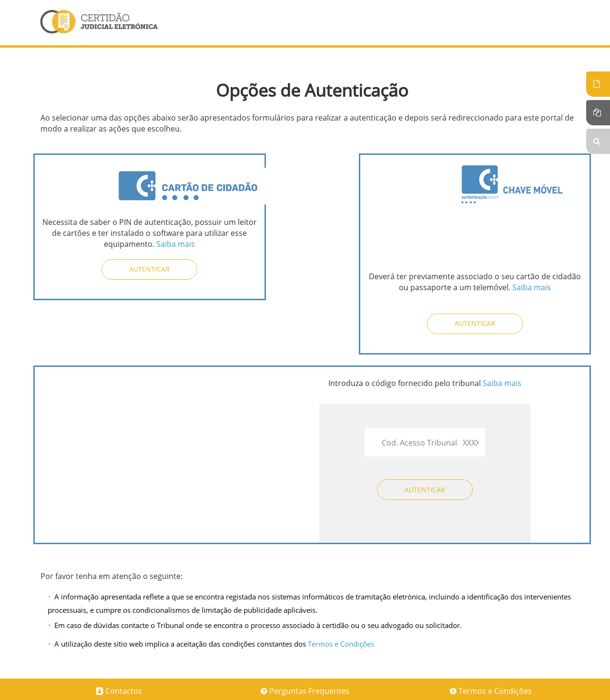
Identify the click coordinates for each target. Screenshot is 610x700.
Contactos (124, 691)
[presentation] (129, 396)
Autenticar (149, 269)
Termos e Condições (341, 644)
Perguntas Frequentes (309, 691)
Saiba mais (176, 244)
